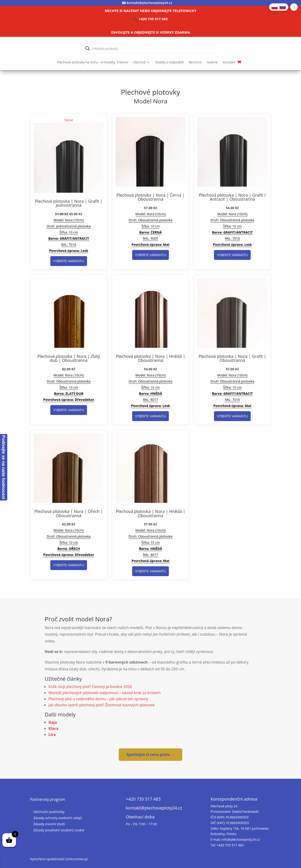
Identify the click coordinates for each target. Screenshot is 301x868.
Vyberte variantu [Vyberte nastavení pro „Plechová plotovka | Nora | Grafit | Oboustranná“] (232, 416)
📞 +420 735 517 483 (150, 19)
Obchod (139, 63)
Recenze (195, 63)
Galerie (212, 63)
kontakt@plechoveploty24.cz (150, 3)
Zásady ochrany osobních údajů (58, 818)
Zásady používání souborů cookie (59, 830)
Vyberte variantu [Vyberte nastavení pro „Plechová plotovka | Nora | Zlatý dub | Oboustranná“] (69, 410)
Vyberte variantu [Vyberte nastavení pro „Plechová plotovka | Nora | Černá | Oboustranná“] (150, 255)
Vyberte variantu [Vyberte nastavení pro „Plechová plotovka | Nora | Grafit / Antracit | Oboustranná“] (232, 255)
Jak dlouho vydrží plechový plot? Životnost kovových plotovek (102, 705)
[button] (294, 7)
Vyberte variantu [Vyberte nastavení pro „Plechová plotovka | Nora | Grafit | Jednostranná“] (69, 261)
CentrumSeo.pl (76, 859)
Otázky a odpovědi (169, 63)
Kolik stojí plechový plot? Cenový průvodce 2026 (90, 687)
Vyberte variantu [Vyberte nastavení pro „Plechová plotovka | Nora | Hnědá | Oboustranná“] (150, 416)
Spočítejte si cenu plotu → (150, 755)
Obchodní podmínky (49, 812)
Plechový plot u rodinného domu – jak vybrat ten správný (98, 699)
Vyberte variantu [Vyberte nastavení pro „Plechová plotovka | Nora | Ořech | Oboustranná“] (69, 565)
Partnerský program (48, 799)
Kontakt (229, 63)
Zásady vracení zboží (49, 824)
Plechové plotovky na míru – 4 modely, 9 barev (93, 63)
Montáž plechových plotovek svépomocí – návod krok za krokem (105, 693)
